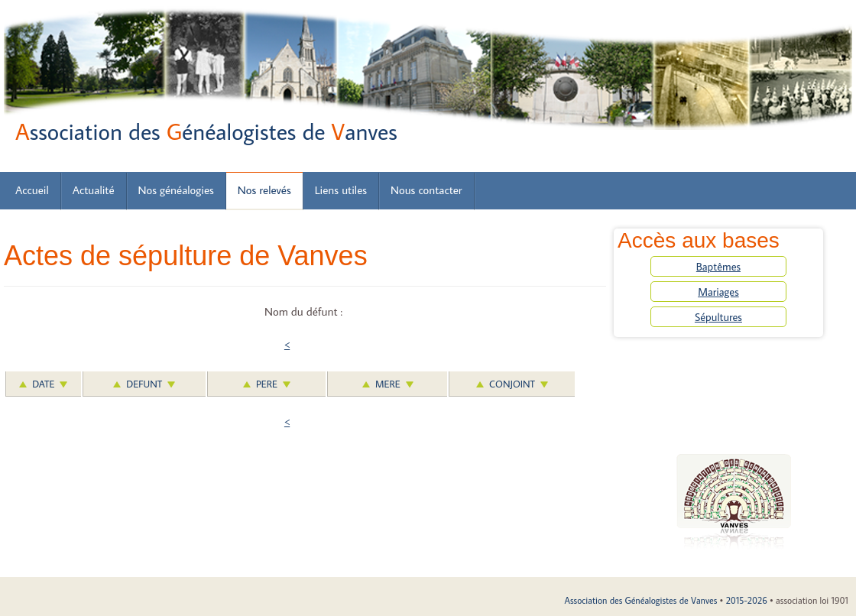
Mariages (718, 292)
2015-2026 (747, 600)
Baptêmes (718, 266)
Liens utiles (341, 190)
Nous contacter (426, 190)
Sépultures (718, 317)
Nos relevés (264, 190)
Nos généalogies (176, 190)
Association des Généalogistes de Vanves (640, 600)
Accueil (32, 190)
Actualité (94, 190)
